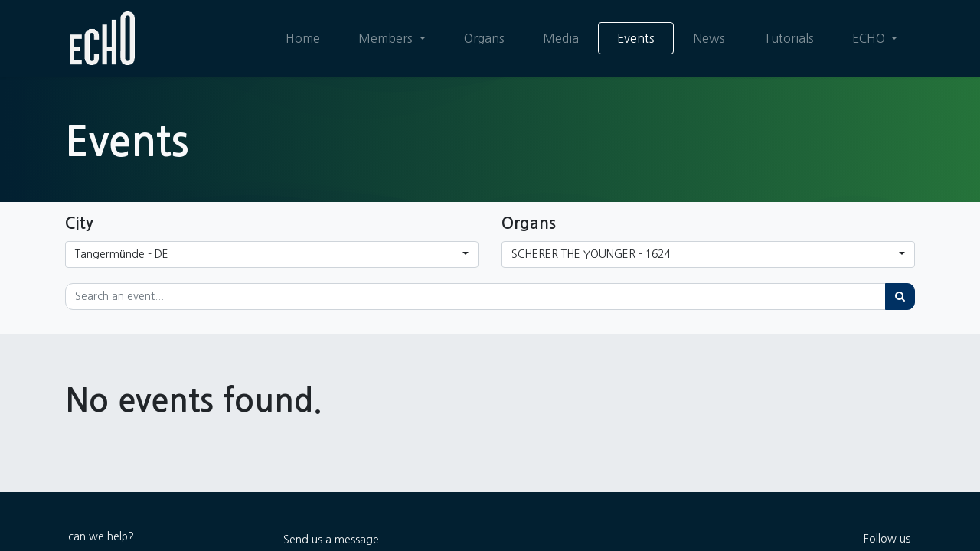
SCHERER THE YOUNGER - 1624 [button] (591, 254)
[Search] (900, 297)
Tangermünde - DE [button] (122, 254)
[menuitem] (302, 38)
